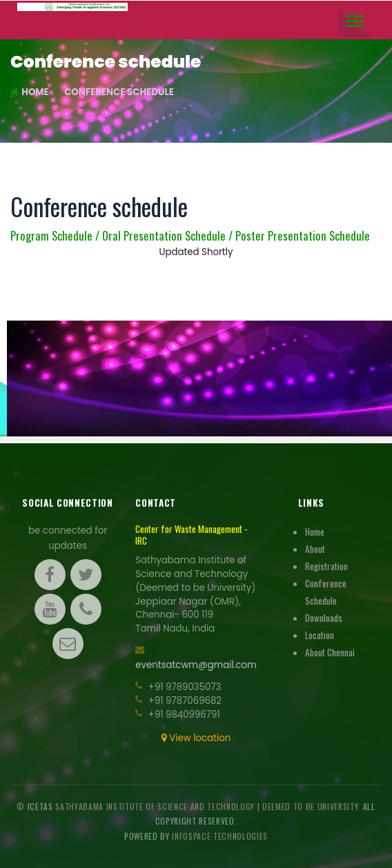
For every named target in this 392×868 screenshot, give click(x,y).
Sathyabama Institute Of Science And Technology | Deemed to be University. (209, 806)
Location (320, 635)
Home (30, 92)
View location (196, 738)
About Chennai (330, 652)
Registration (326, 566)
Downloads (324, 618)
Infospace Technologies (220, 836)
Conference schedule (119, 92)
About (315, 549)
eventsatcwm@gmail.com (196, 665)
